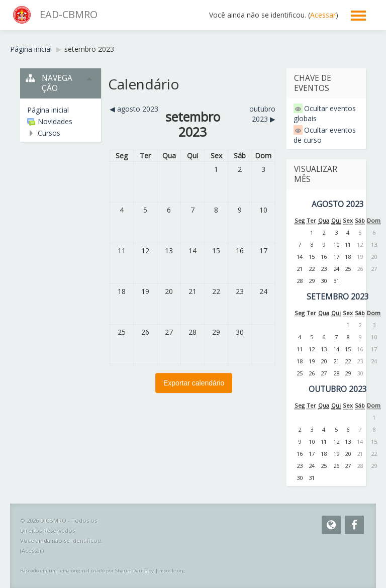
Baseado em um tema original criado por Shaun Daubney (87, 571)
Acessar (323, 15)
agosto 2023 (338, 204)
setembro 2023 (89, 49)
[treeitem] (61, 110)
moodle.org (172, 571)
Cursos (49, 133)
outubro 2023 (338, 389)
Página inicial (48, 110)
